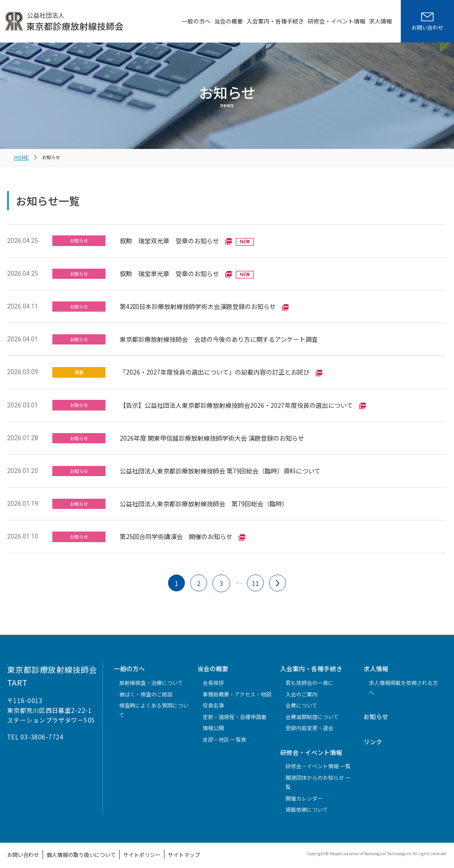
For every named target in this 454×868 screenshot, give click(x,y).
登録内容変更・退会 (309, 724)
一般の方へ (196, 21)
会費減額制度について (312, 712)
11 (256, 579)
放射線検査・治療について (151, 678)
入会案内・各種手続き (275, 21)
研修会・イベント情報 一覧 (318, 762)
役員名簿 (213, 701)
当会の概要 (229, 21)
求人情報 (380, 21)
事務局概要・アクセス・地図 (237, 690)
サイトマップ (158, 850)
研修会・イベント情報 (337, 21)
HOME (21, 156)
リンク (373, 737)
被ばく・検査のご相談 (146, 690)
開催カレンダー (304, 794)
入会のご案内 (301, 690)
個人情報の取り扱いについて (70, 850)
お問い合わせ (20, 850)
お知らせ (376, 712)
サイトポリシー (122, 850)
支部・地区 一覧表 (225, 735)
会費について (301, 701)
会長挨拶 (213, 678)
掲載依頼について (307, 805)
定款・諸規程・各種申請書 (235, 712)
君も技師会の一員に (309, 678)
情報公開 (213, 724)
